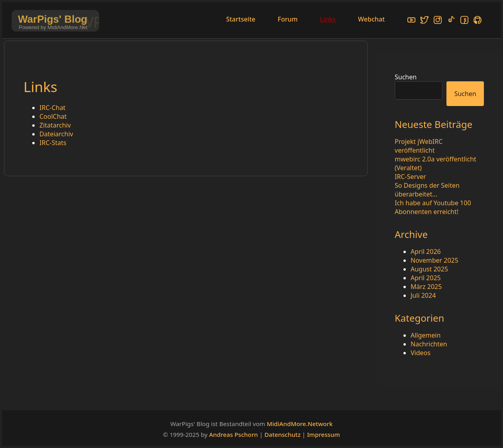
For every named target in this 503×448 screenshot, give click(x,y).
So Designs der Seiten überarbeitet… (427, 190)
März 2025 (426, 287)
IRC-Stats (53, 143)
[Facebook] (464, 21)
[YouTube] (411, 21)
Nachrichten (429, 344)
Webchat (371, 19)
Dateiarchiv (56, 134)
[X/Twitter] (425, 21)
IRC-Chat (52, 108)
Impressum (324, 434)
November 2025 (434, 260)
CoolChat (53, 116)
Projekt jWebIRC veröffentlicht (419, 146)
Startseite (241, 19)
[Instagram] (438, 21)
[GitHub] (478, 21)
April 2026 (426, 252)
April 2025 (426, 278)
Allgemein (426, 335)
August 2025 (429, 269)
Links (328, 19)
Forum (288, 19)
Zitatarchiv (55, 125)
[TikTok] (451, 21)
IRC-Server (410, 177)
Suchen (406, 77)
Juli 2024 (423, 295)
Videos (421, 353)
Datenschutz (283, 434)
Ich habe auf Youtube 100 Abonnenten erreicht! (433, 207)
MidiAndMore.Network (300, 424)
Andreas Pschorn (234, 434)
